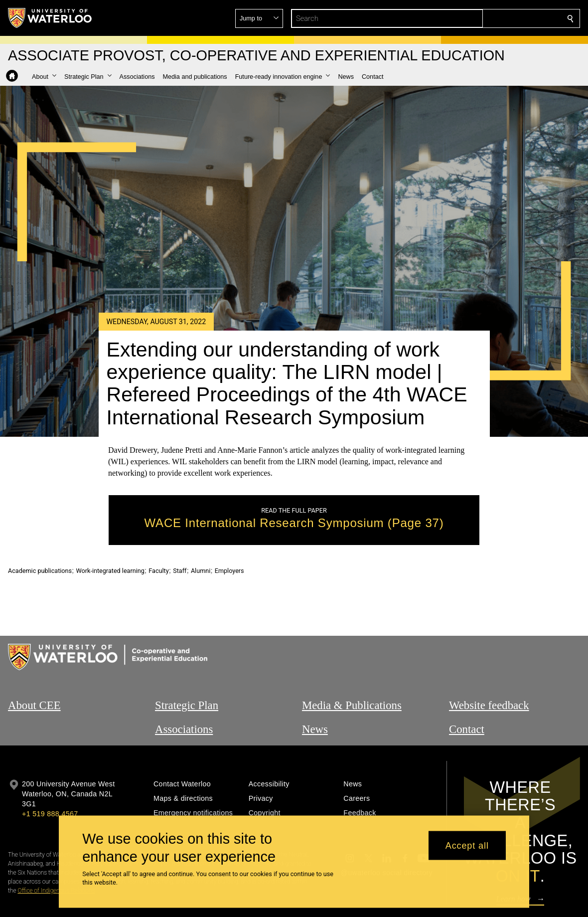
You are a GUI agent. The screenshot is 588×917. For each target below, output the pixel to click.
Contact (467, 729)
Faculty (158, 571)
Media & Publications (352, 705)
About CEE (34, 705)
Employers (229, 571)
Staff (180, 571)
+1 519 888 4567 (50, 814)
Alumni (201, 571)
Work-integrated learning (110, 571)
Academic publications (40, 571)
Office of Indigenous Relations (56, 891)
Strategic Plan (187, 705)
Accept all (467, 845)
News (315, 729)
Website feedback (489, 705)
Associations (184, 729)
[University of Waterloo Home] (50, 18)
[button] (498, 18)
